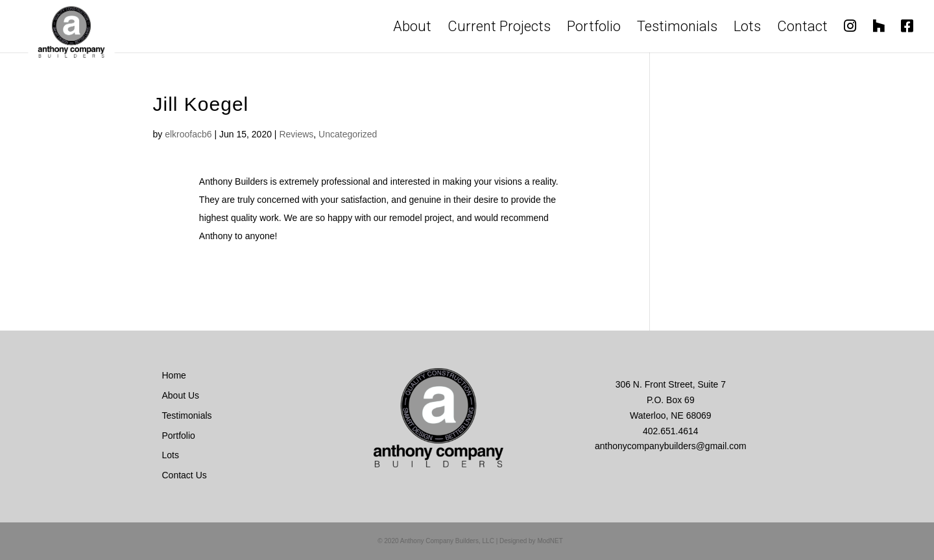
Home (174, 375)
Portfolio (594, 29)
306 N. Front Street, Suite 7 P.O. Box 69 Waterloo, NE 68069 (671, 400)
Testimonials (677, 29)
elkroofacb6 (188, 134)
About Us (181, 395)
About (412, 29)
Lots (747, 29)
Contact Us (185, 475)
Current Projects (499, 29)
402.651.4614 (671, 431)
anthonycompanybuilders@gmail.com (671, 446)
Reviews (296, 134)
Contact (802, 29)
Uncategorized (348, 134)
